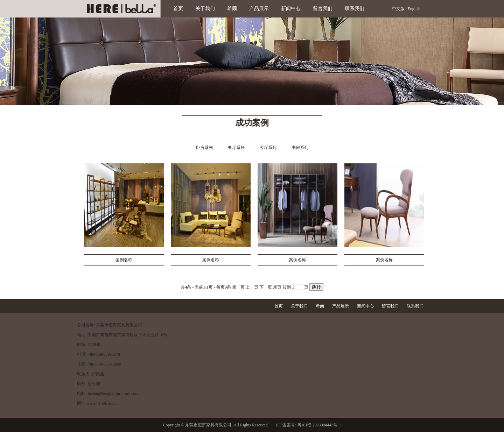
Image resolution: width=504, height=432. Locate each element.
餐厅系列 (236, 148)
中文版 (398, 9)
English (414, 9)
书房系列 (300, 148)
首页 (178, 9)
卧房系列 (204, 148)
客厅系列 (268, 148)
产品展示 (259, 9)
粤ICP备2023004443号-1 (319, 425)
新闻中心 (291, 9)
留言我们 (323, 9)
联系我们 (355, 9)
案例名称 (124, 260)
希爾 (232, 9)
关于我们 (205, 9)
